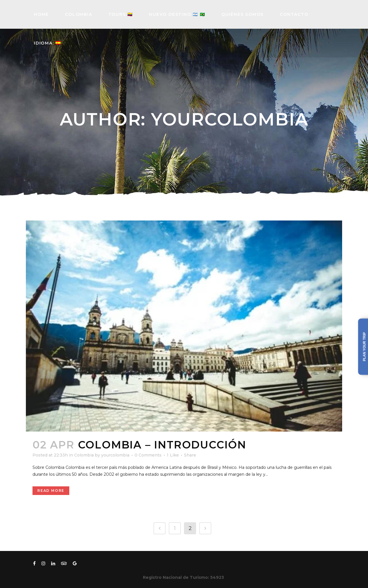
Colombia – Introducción (162, 445)
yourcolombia (115, 455)
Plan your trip (365, 347)
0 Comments (148, 455)
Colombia (84, 455)
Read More (51, 491)
